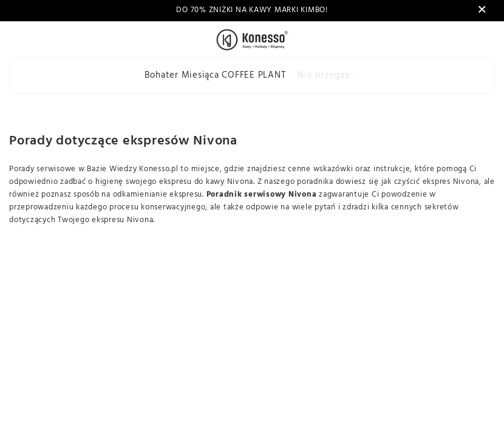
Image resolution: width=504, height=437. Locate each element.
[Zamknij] (482, 10)
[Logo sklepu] (252, 39)
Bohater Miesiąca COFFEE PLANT (215, 75)
